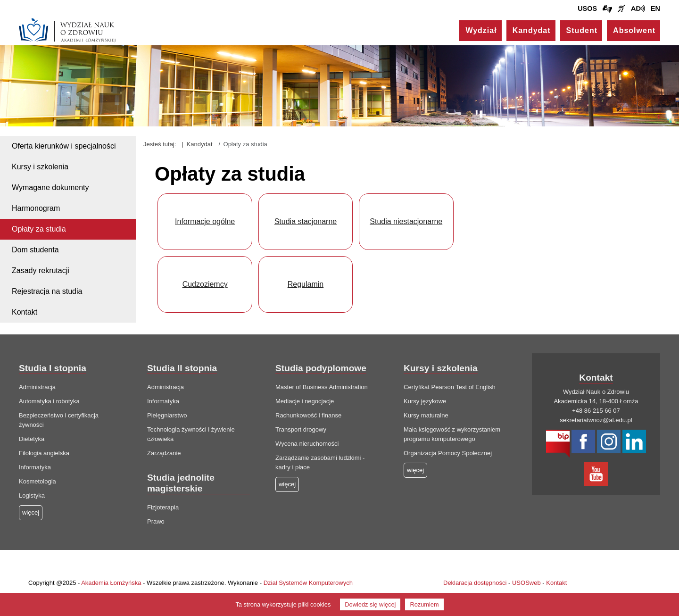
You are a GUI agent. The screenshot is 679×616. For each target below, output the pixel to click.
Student (582, 30)
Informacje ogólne (205, 221)
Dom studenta (35, 250)
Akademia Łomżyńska (111, 583)
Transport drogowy (301, 429)
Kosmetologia (37, 481)
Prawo (156, 521)
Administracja (37, 387)
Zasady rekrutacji (41, 271)
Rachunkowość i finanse (308, 415)
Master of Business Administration (322, 387)
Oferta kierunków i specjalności (64, 146)
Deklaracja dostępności (475, 583)
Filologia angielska (44, 453)
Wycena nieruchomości (307, 444)
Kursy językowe (425, 401)
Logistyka (32, 495)
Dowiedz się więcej (370, 604)
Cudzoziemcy (205, 284)
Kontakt (25, 312)
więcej (287, 484)
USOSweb (526, 583)
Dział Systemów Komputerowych (308, 583)
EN (655, 8)
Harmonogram (36, 208)
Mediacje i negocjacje (305, 401)
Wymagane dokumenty (50, 187)
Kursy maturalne (426, 415)
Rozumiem (424, 604)
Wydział (481, 30)
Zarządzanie (164, 453)
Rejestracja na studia (47, 291)
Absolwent (634, 30)
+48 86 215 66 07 (596, 411)
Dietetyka (32, 439)
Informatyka (35, 467)
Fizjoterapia (163, 507)
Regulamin (306, 284)
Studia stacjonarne (306, 221)
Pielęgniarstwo (167, 415)
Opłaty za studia (39, 229)
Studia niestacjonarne (406, 221)
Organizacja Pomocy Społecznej (448, 453)
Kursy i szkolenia (40, 167)
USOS (587, 8)
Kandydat (532, 30)
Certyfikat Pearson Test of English (450, 387)
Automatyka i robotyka (49, 401)
